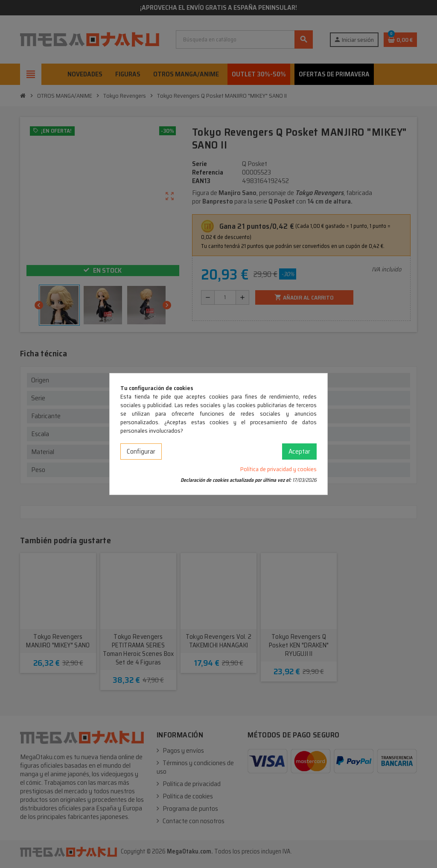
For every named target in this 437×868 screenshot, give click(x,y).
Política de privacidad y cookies (278, 469)
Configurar (141, 451)
